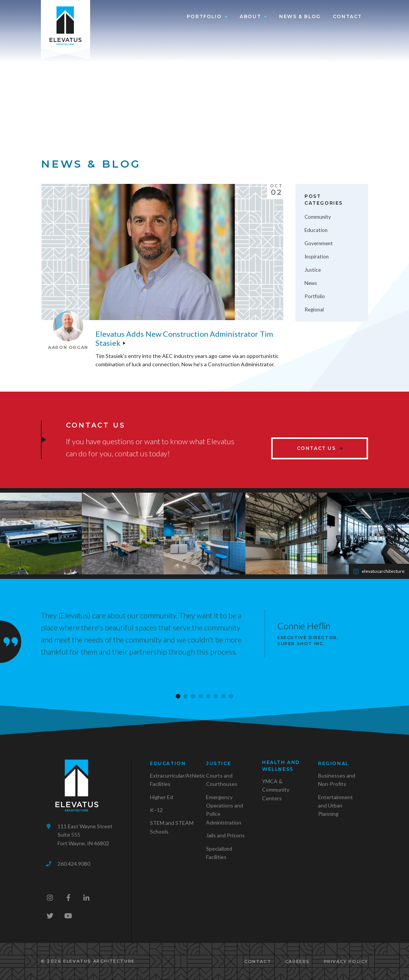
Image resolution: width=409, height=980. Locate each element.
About (250, 16)
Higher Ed (162, 797)
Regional (314, 310)
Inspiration (317, 257)
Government (319, 243)
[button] (178, 696)
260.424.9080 (74, 864)
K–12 (156, 810)
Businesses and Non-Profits (337, 780)
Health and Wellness (281, 766)
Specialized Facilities (219, 853)
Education (316, 230)
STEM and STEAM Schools (172, 827)
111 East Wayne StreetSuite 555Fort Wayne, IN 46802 (85, 835)
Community (318, 217)
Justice (313, 270)
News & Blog (300, 16)
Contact (347, 16)
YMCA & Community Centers (276, 790)
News (311, 283)
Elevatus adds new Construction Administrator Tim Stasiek (184, 338)
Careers (297, 961)
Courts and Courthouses (222, 780)
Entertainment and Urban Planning (336, 806)
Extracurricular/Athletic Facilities (178, 780)
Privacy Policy (346, 961)
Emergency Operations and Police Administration (225, 810)
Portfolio (204, 16)
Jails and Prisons (225, 835)
